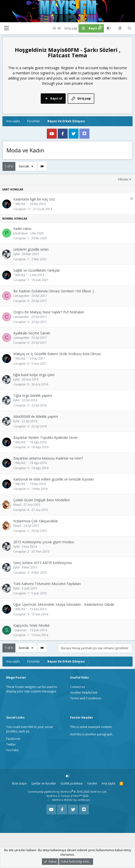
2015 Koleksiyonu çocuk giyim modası (44, 542)
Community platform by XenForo (67, 792)
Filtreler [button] (123, 179)
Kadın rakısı (22, 229)
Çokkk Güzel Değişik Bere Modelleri (42, 500)
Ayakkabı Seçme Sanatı (32, 333)
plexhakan (20, 233)
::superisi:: (20, 630)
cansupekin (21, 296)
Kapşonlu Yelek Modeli (31, 625)
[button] (6, 28)
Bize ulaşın (19, 783)
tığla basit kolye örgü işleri (34, 375)
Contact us (77, 687)
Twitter (11, 744)
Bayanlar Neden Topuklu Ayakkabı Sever (46, 437)
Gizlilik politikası (72, 783)
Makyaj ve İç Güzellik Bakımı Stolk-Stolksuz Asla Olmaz (57, 354)
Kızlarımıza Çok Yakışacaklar (36, 521)
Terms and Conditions (86, 698)
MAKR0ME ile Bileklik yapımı (36, 416)
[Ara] (129, 28)
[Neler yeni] (120, 28)
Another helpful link (84, 693)
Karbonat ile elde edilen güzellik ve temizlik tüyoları (54, 479)
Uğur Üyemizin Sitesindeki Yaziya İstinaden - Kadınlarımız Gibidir (64, 604)
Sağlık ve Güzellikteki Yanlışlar (37, 270)
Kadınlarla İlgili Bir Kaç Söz (34, 199)
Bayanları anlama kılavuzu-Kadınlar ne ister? (48, 458)
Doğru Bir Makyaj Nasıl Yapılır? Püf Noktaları (49, 312)
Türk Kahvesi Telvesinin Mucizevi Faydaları (47, 584)
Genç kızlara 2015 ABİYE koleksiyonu (43, 563)
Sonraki (27, 166)
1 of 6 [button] (9, 166)
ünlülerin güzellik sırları (31, 249)
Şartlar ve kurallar (44, 783)
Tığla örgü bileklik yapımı (33, 395)
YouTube (12, 750)
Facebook (13, 739)
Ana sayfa (108, 783)
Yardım (92, 783)
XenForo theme (62, 800)
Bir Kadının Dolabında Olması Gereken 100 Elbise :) (54, 291)
